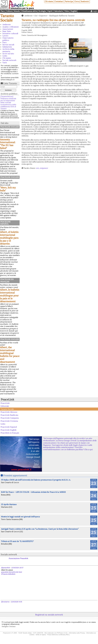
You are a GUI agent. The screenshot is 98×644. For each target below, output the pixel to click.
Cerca (77, 1)
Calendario (58, 11)
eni (37, 168)
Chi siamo (49, 1)
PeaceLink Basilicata (9, 415)
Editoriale (5, 406)
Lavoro (5, 36)
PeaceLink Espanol (9, 427)
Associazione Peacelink (18, 558)
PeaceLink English (10, 127)
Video (67, 11)
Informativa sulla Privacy (77, 633)
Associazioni (8, 29)
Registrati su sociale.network (49, 615)
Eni (36, 16)
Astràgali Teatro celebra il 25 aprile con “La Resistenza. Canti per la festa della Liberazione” (40, 529)
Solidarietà (7, 47)
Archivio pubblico (9, 94)
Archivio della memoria (8, 50)
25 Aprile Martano (9, 504)
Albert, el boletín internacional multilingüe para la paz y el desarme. (9, 238)
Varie (5, 62)
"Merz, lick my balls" (8, 189)
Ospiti (50, 11)
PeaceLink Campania (10, 418)
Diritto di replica (41, 635)
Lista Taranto (10, 83)
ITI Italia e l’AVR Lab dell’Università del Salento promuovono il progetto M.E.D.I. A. (36, 480)
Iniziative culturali (10, 33)
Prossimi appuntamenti (15, 475)
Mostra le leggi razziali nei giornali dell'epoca (20, 517)
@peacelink (6, 568)
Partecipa (69, 1)
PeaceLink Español (5, 223)
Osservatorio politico (8, 39)
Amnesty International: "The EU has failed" (8, 144)
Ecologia (42, 11)
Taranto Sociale (7, 18)
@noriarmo (5, 602)
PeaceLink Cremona (9, 421)
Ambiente (7, 24)
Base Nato (7, 31)
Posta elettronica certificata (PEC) (58, 635)
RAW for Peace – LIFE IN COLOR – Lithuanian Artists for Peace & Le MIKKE (33, 492)
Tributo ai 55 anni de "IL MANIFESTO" (17, 541)
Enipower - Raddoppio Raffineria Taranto (57, 16)
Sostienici (85, 1)
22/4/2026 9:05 (16, 602)
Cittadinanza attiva (29, 11)
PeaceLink (7, 399)
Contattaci (59, 1)
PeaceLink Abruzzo (9, 412)
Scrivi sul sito (8, 54)
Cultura (9, 11)
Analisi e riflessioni (11, 27)
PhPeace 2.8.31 (62, 633)
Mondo (17, 11)
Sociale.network (9, 60)
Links (5, 56)
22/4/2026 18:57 (17, 568)
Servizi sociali (8, 45)
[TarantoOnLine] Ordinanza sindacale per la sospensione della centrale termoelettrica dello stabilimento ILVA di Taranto (8, 103)
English (74, 11)
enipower (44, 168)
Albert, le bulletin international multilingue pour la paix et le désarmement (10, 296)
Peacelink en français (7, 280)
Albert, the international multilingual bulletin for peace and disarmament (10, 355)
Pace (3, 11)
